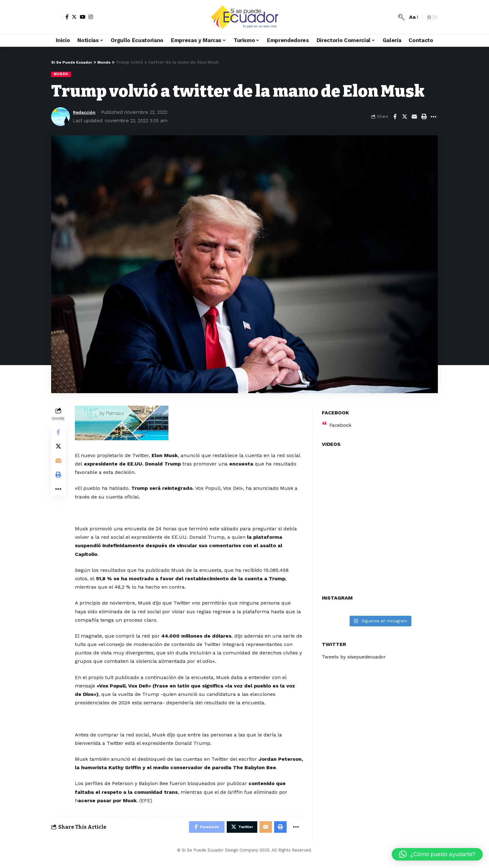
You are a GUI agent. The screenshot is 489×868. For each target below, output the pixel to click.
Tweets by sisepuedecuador (356, 653)
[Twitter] (74, 17)
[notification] (392, 17)
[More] (433, 117)
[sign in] (57, 17)
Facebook (341, 421)
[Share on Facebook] (395, 117)
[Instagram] (91, 17)
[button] (437, 854)
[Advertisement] (189, 493)
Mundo (61, 74)
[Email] (414, 117)
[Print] (424, 117)
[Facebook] (67, 17)
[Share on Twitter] (404, 117)
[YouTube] (83, 17)
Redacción (85, 113)
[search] (401, 17)
